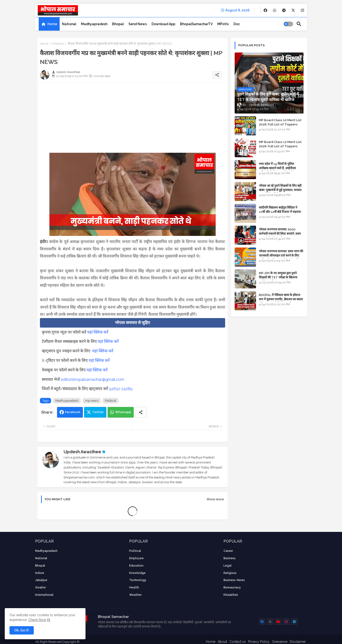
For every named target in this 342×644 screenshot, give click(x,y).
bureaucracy (232, 587)
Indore (40, 573)
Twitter (98, 412)
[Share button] (141, 412)
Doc (237, 24)
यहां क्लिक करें (98, 332)
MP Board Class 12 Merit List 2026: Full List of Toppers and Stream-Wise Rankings (280, 146)
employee (136, 558)
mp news (92, 401)
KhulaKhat (231, 595)
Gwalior (40, 587)
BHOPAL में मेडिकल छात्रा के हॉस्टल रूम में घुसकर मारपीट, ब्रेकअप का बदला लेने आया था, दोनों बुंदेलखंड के (281, 299)
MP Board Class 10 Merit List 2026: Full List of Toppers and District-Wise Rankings (280, 124)
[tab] (49, 24)
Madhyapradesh (94, 24)
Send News (138, 24)
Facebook (73, 412)
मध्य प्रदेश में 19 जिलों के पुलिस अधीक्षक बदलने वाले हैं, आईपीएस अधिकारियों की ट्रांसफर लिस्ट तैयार (278, 168)
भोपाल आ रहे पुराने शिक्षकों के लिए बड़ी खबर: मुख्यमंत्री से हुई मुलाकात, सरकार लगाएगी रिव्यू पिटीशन (280, 190)
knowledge (137, 573)
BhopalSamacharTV (196, 24)
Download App (163, 24)
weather (135, 595)
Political (58, 44)
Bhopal (118, 24)
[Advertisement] (133, 119)
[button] (288, 24)
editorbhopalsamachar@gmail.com (93, 379)
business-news (234, 580)
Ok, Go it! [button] (22, 630)
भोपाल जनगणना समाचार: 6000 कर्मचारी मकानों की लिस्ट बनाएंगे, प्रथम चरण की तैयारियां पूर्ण (280, 234)
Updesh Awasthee (82, 452)
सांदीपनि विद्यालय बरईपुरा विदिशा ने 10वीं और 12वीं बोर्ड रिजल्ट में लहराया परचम (280, 212)
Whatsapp (123, 412)
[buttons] (265, 10)
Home (52, 24)
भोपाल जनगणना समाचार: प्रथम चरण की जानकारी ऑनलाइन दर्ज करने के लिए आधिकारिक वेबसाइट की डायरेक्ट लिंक (281, 255)
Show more (215, 499)
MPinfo (223, 24)
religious (230, 573)
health (134, 587)
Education (136, 566)
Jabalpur (41, 580)
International (44, 595)
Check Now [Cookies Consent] (37, 620)
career (228, 551)
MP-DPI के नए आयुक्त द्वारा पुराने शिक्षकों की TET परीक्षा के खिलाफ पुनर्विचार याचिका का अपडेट (278, 277)
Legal (228, 566)
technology (138, 580)
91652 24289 (121, 389)
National (69, 24)
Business (230, 558)
